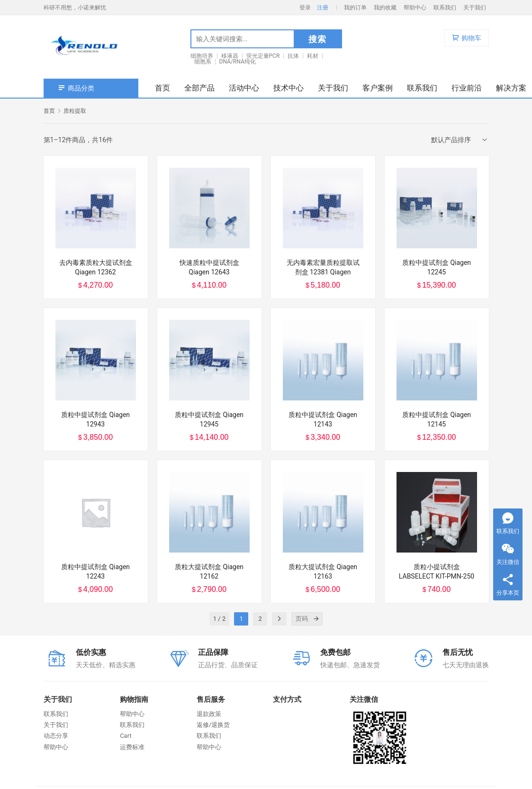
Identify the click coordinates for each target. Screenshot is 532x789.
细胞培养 (202, 56)
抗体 (293, 56)
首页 (162, 88)
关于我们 (475, 8)
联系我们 (445, 8)
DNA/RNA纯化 (238, 62)
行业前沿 (467, 88)
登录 (305, 8)
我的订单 (355, 8)
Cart (126, 736)
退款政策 (209, 714)
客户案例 (378, 88)
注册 (323, 8)
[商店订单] (460, 140)
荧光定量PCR (263, 56)
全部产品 (199, 88)
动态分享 (56, 736)
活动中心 (244, 88)
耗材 (313, 56)
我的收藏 (385, 8)
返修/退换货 (213, 725)
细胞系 (203, 62)
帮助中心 (415, 8)
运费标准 (132, 747)
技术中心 (289, 88)
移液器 (230, 56)
